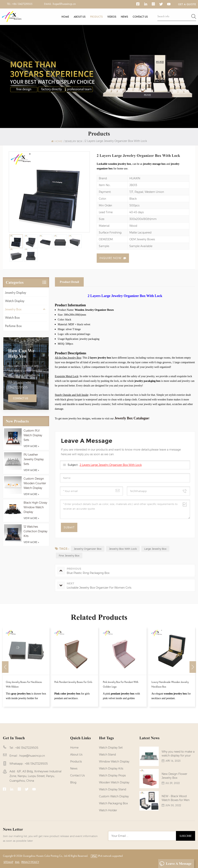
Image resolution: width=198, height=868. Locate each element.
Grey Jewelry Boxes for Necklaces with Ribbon (24, 684)
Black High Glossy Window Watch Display (35, 507)
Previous (5, 667)
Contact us (140, 17)
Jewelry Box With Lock (123, 549)
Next (193, 667)
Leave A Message (175, 864)
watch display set (111, 748)
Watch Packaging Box (113, 803)
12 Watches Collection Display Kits (35, 531)
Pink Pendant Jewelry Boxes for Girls (73, 682)
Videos (112, 17)
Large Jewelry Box (155, 549)
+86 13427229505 (22, 4)
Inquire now (110, 258)
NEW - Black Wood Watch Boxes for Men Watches (176, 798)
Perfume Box (13, 326)
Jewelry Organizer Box (88, 549)
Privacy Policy (30, 862)
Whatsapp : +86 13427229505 (20, 385)
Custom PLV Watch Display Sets (33, 435)
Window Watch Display (114, 762)
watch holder (108, 810)
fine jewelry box (69, 555)
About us (80, 17)
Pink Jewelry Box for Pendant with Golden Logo (121, 684)
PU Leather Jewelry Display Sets (34, 459)
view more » (31, 446)
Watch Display (15, 301)
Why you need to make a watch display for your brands (178, 754)
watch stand (107, 755)
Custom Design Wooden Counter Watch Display (35, 483)
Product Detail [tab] (69, 282)
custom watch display (114, 796)
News (124, 17)
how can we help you (21, 353)
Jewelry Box (13, 309)
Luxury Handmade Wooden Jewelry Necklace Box (170, 684)
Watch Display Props (112, 775)
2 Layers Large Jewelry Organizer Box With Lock (111, 465)
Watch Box (12, 317)
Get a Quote (187, 4)
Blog (73, 782)
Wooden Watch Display (114, 782)
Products (96, 17)
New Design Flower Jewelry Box (174, 776)
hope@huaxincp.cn (64, 4)
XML (17, 862)
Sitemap (8, 862)
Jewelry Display (16, 292)
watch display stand (113, 789)
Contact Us (20, 398)
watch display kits (111, 768)
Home (65, 17)
